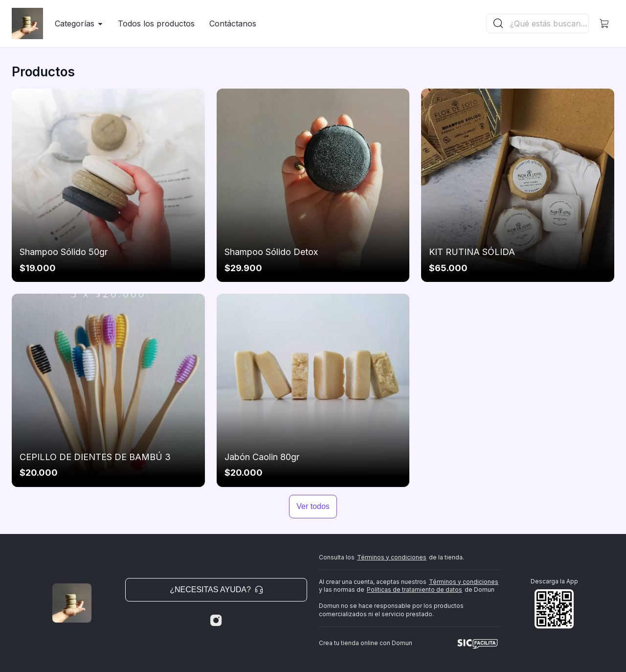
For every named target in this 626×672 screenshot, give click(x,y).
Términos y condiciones (392, 557)
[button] (604, 23)
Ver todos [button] (313, 506)
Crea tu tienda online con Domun (366, 643)
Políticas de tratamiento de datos (414, 590)
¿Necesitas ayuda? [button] (216, 590)
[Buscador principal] (549, 23)
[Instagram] (216, 621)
